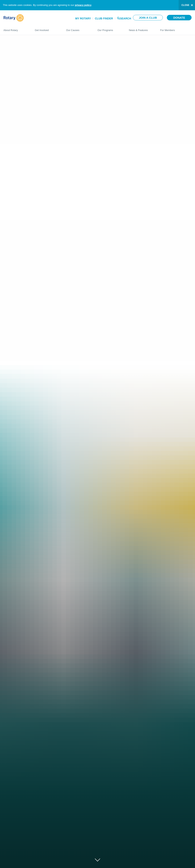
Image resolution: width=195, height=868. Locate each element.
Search (125, 18)
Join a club (148, 18)
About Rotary (15, 29)
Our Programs (109, 29)
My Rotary (83, 18)
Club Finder (104, 18)
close (185, 5)
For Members (176, 29)
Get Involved (47, 29)
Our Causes (78, 29)
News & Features (141, 29)
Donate (179, 18)
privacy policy (83, 5)
